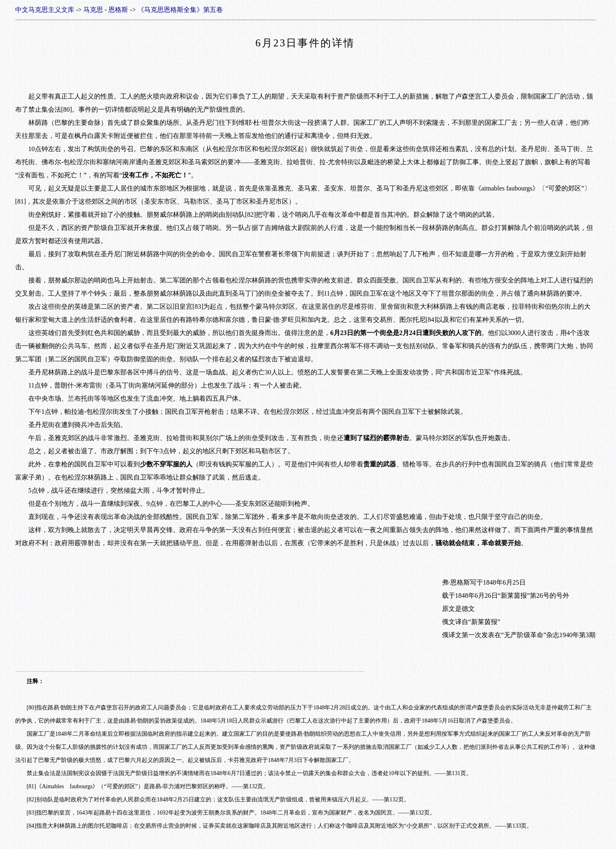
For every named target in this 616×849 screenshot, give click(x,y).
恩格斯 (118, 10)
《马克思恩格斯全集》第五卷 (180, 10)
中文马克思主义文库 (45, 10)
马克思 (93, 10)
